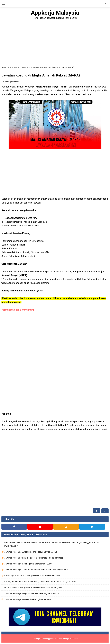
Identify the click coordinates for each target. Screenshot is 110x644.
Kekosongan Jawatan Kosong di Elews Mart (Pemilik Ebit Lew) (32, 576)
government (15, 82)
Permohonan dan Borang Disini (18, 310)
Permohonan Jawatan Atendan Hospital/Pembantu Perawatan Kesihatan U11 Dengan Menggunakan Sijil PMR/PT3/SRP (52, 544)
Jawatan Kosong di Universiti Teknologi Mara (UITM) (28, 599)
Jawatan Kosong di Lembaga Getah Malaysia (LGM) (28, 564)
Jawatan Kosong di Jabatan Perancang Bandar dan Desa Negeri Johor (36, 570)
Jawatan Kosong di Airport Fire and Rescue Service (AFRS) (31, 552)
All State (6, 82)
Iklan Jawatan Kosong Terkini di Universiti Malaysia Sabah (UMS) (33, 588)
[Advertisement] (55, 43)
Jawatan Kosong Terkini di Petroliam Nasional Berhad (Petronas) (34, 558)
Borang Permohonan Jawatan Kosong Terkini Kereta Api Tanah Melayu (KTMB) (40, 582)
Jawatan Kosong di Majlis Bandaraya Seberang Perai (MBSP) (32, 593)
